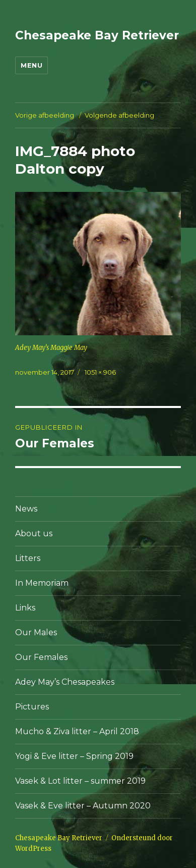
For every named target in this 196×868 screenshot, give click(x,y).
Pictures (32, 707)
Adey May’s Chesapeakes (65, 682)
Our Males (36, 632)
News (26, 509)
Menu (31, 65)
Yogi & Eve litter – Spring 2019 (74, 756)
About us (34, 533)
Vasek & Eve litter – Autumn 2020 (83, 806)
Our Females (41, 657)
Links (25, 608)
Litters (28, 558)
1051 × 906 (100, 372)
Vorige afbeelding (45, 115)
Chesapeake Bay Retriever (97, 35)
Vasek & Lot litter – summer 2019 (80, 781)
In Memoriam (42, 583)
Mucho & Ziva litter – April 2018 (77, 731)
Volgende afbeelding (119, 115)
